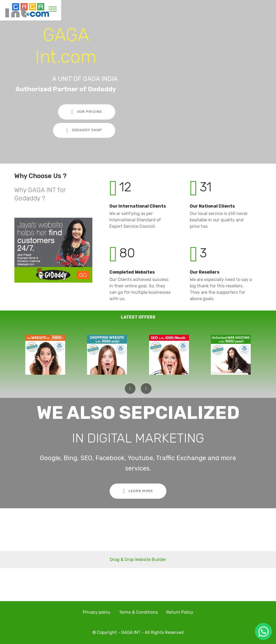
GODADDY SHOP (84, 130)
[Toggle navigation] (53, 9)
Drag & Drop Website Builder (138, 560)
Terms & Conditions (138, 612)
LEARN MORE (138, 491)
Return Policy (180, 612)
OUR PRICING (87, 112)
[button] (130, 389)
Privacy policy (97, 612)
